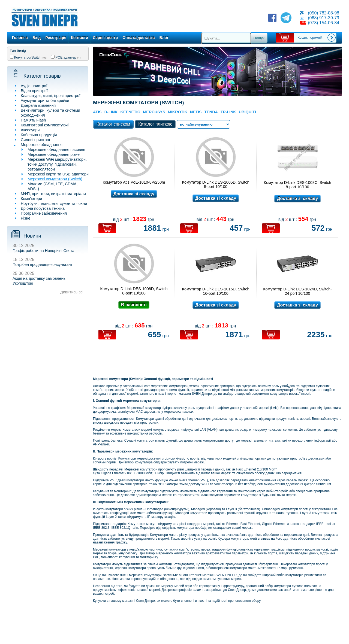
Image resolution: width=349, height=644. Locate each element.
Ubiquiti (247, 112)
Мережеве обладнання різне (54, 154)
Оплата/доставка (139, 38)
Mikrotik (178, 112)
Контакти (79, 38)
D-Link (111, 112)
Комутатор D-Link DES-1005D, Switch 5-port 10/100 (216, 184)
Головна (20, 38)
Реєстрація (56, 38)
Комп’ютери (31, 199)
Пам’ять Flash (33, 120)
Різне (25, 218)
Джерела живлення (38, 105)
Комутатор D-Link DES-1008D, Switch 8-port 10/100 (134, 291)
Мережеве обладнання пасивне (56, 150)
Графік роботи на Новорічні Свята (43, 251)
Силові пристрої (35, 140)
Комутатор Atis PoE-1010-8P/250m (134, 182)
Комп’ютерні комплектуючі (45, 125)
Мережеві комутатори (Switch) (55, 179)
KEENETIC (130, 112)
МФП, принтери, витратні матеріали (53, 194)
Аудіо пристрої (34, 86)
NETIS (196, 112)
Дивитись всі (72, 292)
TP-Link (228, 112)
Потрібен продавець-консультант (43, 265)
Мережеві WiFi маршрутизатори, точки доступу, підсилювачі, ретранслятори (57, 164)
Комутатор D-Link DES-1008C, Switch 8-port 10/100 (298, 185)
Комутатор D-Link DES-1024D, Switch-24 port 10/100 (297, 291)
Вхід (37, 38)
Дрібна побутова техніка (43, 208)
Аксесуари (30, 130)
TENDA (211, 112)
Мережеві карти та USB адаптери (58, 174)
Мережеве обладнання (42, 145)
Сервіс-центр (105, 38)
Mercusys (154, 112)
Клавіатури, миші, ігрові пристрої (51, 96)
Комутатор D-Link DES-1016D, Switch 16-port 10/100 (216, 291)
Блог (164, 38)
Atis (97, 112)
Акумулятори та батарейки (45, 101)
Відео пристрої (34, 91)
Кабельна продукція (39, 135)
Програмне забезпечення (44, 213)
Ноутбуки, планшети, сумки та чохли (54, 203)
